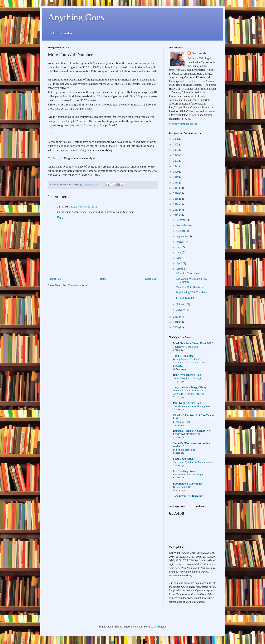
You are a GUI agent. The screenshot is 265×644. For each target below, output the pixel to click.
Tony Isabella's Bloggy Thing (190, 387)
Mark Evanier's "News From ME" (193, 343)
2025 (176, 145)
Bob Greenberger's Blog (187, 375)
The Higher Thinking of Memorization (193, 462)
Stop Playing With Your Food (191, 293)
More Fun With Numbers (189, 287)
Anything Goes (76, 17)
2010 (176, 322)
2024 (176, 150)
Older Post (151, 279)
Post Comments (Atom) (76, 285)
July (179, 247)
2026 (176, 139)
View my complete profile (183, 124)
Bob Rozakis (199, 53)
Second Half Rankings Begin (188, 474)
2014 (176, 204)
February (182, 304)
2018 (176, 183)
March (180, 269)
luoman (139, 627)
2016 (176, 193)
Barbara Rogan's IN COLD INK (192, 431)
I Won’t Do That (182, 422)
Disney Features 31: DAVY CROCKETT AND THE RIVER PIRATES (190, 363)
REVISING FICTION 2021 (187, 434)
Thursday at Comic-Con (186, 347)
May (179, 258)
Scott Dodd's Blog (183, 459)
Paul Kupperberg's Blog (187, 403)
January (181, 310)
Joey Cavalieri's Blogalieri (188, 496)
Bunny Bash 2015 (182, 487)
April (180, 263)
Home (103, 279)
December (182, 220)
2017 (176, 188)
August (181, 242)
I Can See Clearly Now (188, 273)
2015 (176, 199)
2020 (176, 172)
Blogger (162, 627)
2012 (176, 215)
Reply (60, 217)
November (182, 225)
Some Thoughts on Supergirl (188, 378)
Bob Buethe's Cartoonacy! (188, 484)
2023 (176, 155)
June (179, 253)
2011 (176, 317)
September (182, 236)
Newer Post (55, 279)
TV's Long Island (185, 298)
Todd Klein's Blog (183, 356)
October (181, 231)
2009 (176, 327)
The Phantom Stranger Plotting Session (193, 406)
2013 (176, 210)
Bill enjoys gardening (184, 450)
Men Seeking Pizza (184, 471)
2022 (176, 161)
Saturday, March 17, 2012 (83, 207)
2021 (176, 166)
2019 (176, 177)
